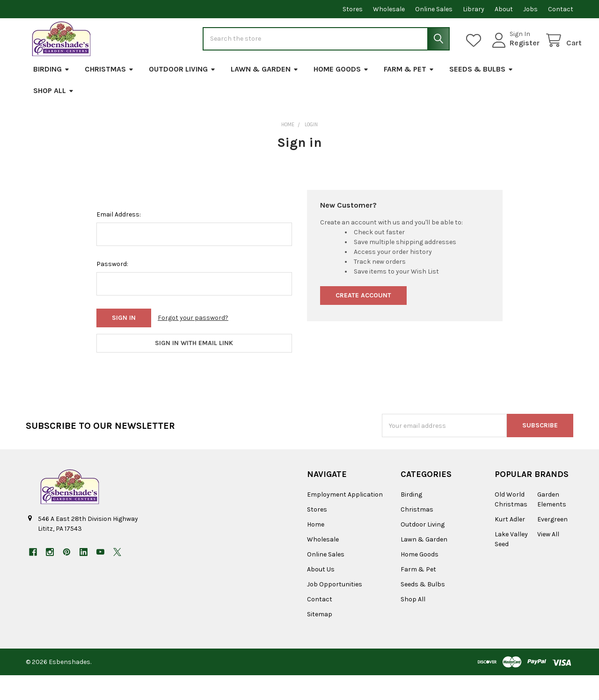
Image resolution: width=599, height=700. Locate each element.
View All (548, 559)
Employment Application (345, 519)
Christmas (109, 94)
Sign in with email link (194, 368)
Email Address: (119, 240)
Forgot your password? (193, 343)
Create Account (363, 321)
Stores (353, 9)
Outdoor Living (182, 94)
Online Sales (434, 9)
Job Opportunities (335, 609)
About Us (321, 594)
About (504, 9)
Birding (51, 94)
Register (516, 55)
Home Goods (341, 94)
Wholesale (389, 9)
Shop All (54, 116)
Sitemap (320, 639)
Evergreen (552, 544)
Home (316, 549)
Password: (112, 289)
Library (474, 9)
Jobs (530, 9)
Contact (561, 9)
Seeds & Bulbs (481, 94)
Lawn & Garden (265, 94)
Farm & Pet (409, 94)
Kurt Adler (510, 544)
